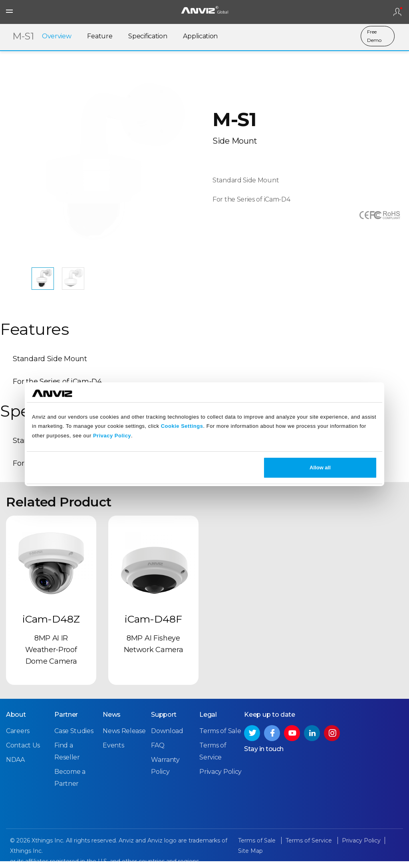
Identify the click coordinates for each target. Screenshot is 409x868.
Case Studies (74, 738)
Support (164, 722)
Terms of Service (310, 848)
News (112, 722)
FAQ (158, 752)
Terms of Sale (220, 738)
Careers (18, 738)
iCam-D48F (153, 627)
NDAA (15, 767)
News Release (124, 738)
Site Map (250, 858)
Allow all (320, 468)
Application (200, 37)
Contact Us (23, 752)
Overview (57, 37)
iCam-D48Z (51, 627)
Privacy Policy (112, 436)
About (16, 722)
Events (113, 752)
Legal (208, 722)
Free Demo (374, 37)
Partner (66, 722)
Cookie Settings (182, 426)
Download (167, 738)
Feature (100, 37)
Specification (148, 37)
